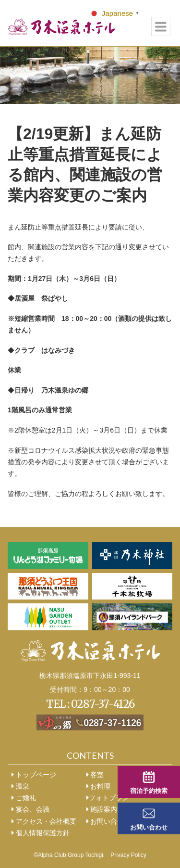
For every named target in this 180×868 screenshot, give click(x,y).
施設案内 (102, 809)
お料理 (99, 786)
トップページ (34, 775)
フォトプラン (108, 798)
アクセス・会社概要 (44, 821)
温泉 (20, 786)
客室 (95, 775)
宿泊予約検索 (149, 791)
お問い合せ (105, 821)
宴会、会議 (30, 809)
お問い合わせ (149, 828)
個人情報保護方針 (41, 833)
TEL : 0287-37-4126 (90, 704)
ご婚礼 (24, 798)
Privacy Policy (128, 855)
